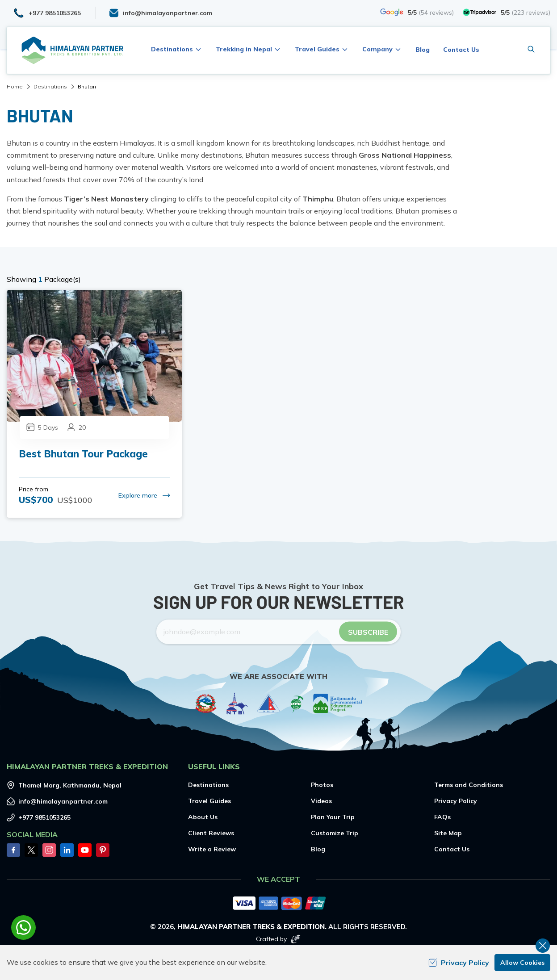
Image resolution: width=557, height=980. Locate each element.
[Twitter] (31, 850)
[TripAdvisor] (507, 12)
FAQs (442, 817)
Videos (321, 801)
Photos (322, 785)
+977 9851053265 (44, 817)
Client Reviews (211, 833)
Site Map (448, 833)
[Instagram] (49, 850)
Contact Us (461, 50)
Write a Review (212, 849)
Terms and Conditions (469, 785)
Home (15, 86)
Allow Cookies (522, 963)
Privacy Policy (456, 801)
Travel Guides (209, 801)
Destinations (50, 86)
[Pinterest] (103, 850)
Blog (423, 50)
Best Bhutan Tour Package (83, 454)
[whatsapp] (23, 928)
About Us (203, 817)
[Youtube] (85, 850)
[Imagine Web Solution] (296, 939)
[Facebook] (13, 850)
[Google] (417, 12)
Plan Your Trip (333, 817)
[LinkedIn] (67, 850)
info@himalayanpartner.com (63, 801)
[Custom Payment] (278, 904)
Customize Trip (335, 833)
